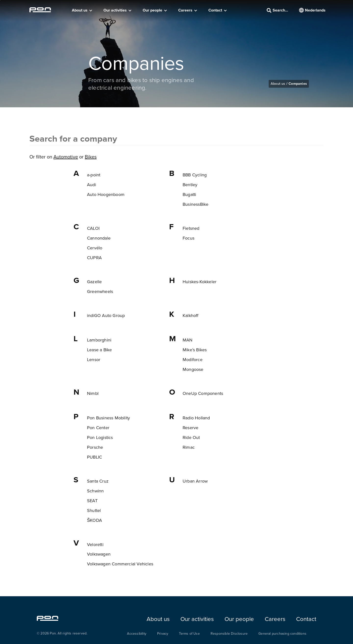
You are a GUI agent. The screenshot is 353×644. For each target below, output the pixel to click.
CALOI (93, 228)
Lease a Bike (99, 350)
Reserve (190, 428)
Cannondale (99, 238)
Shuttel (94, 510)
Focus (189, 238)
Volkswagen (99, 554)
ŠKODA (95, 520)
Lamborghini (99, 340)
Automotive (66, 157)
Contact (215, 10)
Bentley (190, 185)
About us (80, 10)
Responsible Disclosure (229, 633)
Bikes (91, 157)
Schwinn (95, 491)
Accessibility (137, 633)
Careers (185, 10)
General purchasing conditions (282, 633)
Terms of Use (189, 633)
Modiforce (193, 359)
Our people (152, 10)
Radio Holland (196, 418)
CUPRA (94, 258)
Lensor (94, 359)
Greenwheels (100, 291)
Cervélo (95, 248)
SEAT (92, 501)
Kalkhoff (191, 315)
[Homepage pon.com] (40, 11)
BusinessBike (195, 204)
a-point (94, 175)
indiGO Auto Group (106, 315)
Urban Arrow (195, 481)
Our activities (115, 10)
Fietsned (191, 228)
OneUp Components (203, 393)
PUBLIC (95, 457)
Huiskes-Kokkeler (200, 282)
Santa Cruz (98, 481)
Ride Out (191, 437)
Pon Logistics (100, 437)
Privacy (163, 633)
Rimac (189, 447)
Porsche (95, 447)
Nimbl (93, 393)
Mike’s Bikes (195, 350)
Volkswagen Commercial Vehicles (120, 564)
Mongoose (193, 369)
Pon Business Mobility (108, 418)
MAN (188, 340)
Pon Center (98, 428)
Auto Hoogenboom (106, 194)
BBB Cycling (195, 175)
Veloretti (95, 544)
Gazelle (94, 282)
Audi (92, 185)
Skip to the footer (0, 0)
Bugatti (189, 194)
